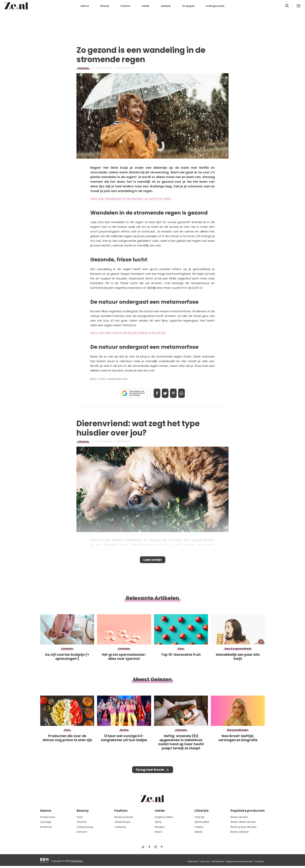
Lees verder (153, 561)
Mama (85, 6)
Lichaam (82, 832)
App (186, 393)
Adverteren (218, 861)
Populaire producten (248, 811)
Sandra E (129, 68)
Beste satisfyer (240, 832)
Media (199, 832)
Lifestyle (166, 6)
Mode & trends (124, 817)
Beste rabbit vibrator (243, 822)
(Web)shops (122, 822)
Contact (259, 861)
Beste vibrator (239, 817)
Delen (153, 393)
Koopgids (188, 6)
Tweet (164, 393)
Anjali (127, 441)
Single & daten (164, 817)
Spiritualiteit (202, 822)
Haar (80, 817)
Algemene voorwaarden (239, 861)
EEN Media (77, 861)
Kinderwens (48, 817)
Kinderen (46, 827)
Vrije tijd (199, 817)
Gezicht (81, 822)
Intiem (159, 832)
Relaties (160, 827)
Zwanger (46, 822)
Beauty (105, 6)
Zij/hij (158, 822)
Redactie (193, 861)
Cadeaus (120, 827)
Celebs (199, 827)
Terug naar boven (150, 773)
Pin (175, 393)
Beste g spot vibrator (244, 827)
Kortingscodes (215, 6)
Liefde (146, 6)
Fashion (125, 6)
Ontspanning (85, 827)
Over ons (205, 861)
